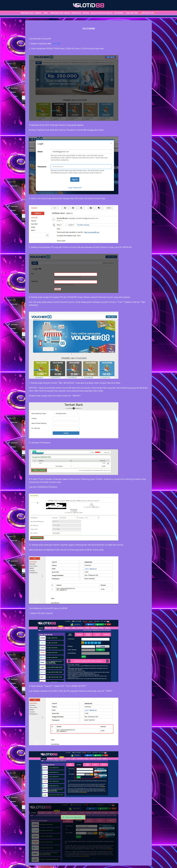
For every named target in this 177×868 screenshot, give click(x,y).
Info (46, 13)
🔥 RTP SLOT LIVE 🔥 (148, 13)
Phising (86, 13)
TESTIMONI (119, 13)
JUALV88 (56, 44)
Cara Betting (132, 13)
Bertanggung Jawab (60, 13)
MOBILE (38, 13)
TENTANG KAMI (27, 13)
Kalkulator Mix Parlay (102, 13)
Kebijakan (76, 13)
